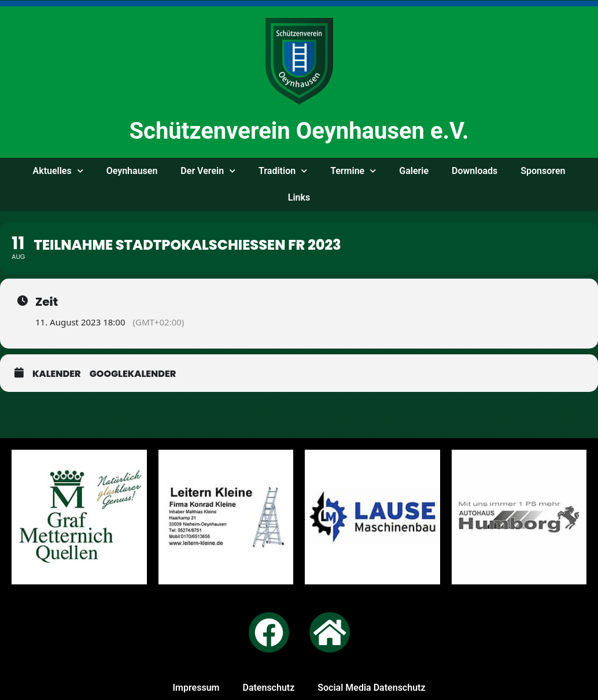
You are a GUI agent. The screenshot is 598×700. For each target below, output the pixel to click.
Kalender (57, 374)
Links (299, 197)
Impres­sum (196, 688)
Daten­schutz (268, 688)
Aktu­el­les (58, 171)
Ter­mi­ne (353, 171)
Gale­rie (414, 171)
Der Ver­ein (208, 171)
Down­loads (475, 171)
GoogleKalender (133, 374)
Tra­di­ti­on (283, 171)
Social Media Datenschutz (371, 688)
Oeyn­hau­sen (132, 171)
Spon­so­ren (543, 171)
